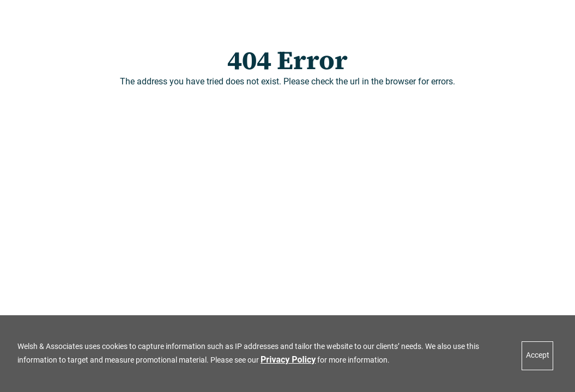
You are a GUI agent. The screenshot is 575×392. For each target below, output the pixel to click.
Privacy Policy (288, 360)
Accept (538, 355)
